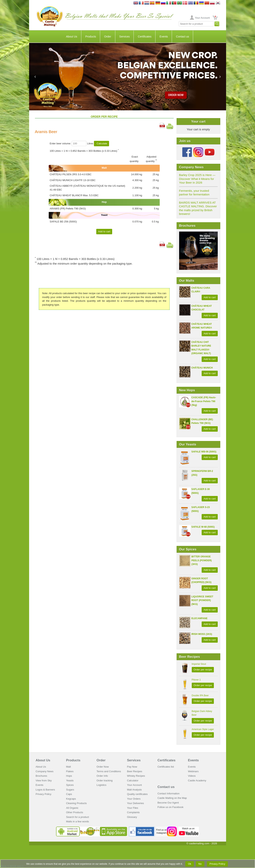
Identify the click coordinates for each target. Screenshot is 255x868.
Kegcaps (71, 799)
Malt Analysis (134, 790)
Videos (192, 776)
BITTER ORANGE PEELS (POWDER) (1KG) (202, 560)
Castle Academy (197, 780)
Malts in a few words (78, 821)
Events (164, 37)
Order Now (103, 767)
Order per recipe (203, 670)
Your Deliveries (136, 803)
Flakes (70, 771)
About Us (72, 37)
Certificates (145, 37)
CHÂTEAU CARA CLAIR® (201, 290)
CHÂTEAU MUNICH (202, 368)
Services (125, 37)
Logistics (102, 785)
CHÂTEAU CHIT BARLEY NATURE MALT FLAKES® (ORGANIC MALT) (201, 348)
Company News (45, 771)
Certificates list (166, 767)
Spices (70, 785)
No (200, 864)
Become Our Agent (168, 803)
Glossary (132, 817)
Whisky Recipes (136, 776)
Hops (69, 776)
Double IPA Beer (200, 695)
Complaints (133, 812)
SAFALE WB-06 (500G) (204, 452)
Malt (69, 767)
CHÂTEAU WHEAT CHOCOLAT (202, 308)
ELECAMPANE (199, 618)
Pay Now (132, 767)
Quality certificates (137, 794)
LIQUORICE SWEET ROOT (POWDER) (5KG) (202, 600)
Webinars (193, 771)
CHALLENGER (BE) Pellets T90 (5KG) (202, 421)
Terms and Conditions (109, 771)
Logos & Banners (45, 790)
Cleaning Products (76, 803)
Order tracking (105, 780)
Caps (69, 794)
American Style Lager (203, 729)
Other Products (75, 812)
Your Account (202, 18)
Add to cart (210, 297)
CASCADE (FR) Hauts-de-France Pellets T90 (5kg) (204, 401)
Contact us (183, 37)
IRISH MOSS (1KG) (202, 634)
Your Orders (134, 799)
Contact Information (169, 793)
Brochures (41, 776)
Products (91, 37)
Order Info (102, 776)
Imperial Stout (199, 664)
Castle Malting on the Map (172, 798)
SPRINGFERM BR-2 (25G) (202, 473)
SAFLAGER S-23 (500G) (201, 509)
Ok (190, 864)
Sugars (70, 790)
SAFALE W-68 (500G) (203, 527)
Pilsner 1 (196, 680)
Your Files (133, 808)
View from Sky (44, 780)
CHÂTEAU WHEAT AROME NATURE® (202, 326)
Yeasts (70, 780)
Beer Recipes (135, 771)
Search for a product (78, 817)
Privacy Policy (44, 794)
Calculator (133, 780)
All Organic (72, 808)
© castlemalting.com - (202, 843)
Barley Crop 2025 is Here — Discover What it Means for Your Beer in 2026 (197, 179)
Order (108, 37)
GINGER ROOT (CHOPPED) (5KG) (201, 580)
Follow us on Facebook (171, 807)
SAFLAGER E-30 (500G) (201, 491)
